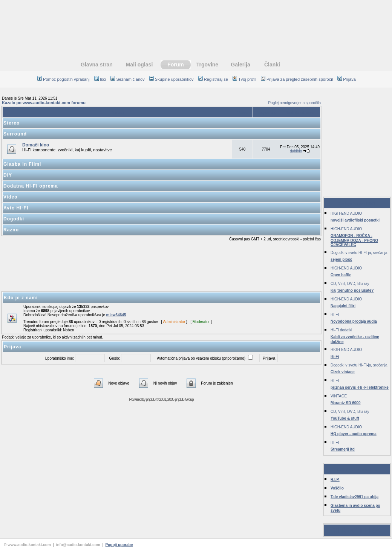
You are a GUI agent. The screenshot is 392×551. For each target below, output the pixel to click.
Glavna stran (97, 65)
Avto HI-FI (16, 208)
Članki (272, 65)
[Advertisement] (161, 266)
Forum (176, 65)
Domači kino (36, 145)
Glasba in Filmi (22, 164)
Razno (11, 230)
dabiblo (296, 151)
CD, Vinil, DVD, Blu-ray (350, 284)
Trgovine (207, 65)
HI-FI (335, 315)
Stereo (11, 123)
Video (10, 197)
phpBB (151, 399)
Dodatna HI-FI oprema (31, 186)
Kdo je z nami (21, 298)
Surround (15, 134)
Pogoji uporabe (119, 545)
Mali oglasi (139, 65)
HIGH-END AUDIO (346, 213)
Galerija (240, 65)
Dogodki (14, 219)
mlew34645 (116, 315)
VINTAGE (339, 396)
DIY (8, 175)
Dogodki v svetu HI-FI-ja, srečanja (359, 253)
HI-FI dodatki (341, 330)
